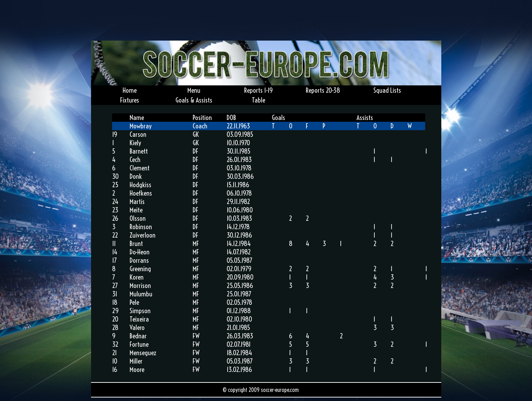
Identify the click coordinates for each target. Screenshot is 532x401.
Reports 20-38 (323, 90)
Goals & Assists (194, 100)
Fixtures (130, 100)
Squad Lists (387, 90)
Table (258, 100)
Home (130, 90)
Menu (194, 90)
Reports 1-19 (258, 90)
